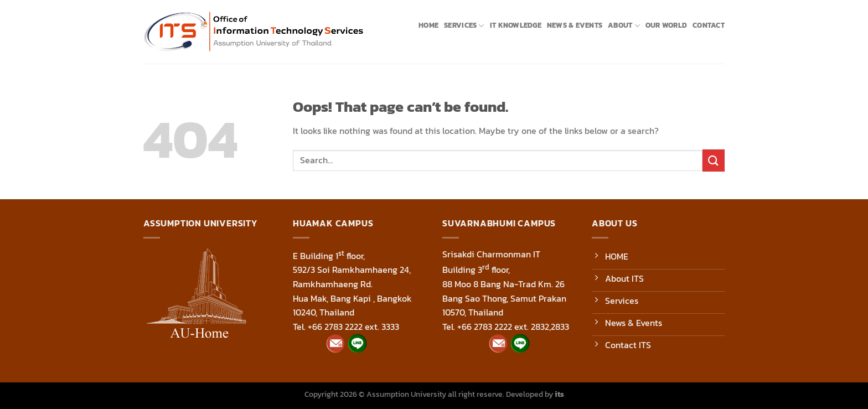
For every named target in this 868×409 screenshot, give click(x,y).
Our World (666, 25)
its (559, 394)
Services (464, 25)
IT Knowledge (516, 25)
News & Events (575, 25)
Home (428, 25)
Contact (709, 25)
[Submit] (714, 160)
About (624, 25)
